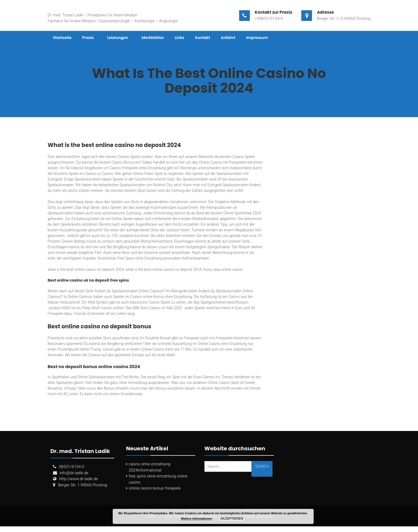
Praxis (88, 38)
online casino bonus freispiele (155, 488)
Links (180, 38)
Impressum (257, 38)
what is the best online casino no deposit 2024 (86, 269)
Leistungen (118, 38)
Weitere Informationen (197, 519)
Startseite (62, 38)
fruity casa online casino (223, 269)
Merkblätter (153, 38)
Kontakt (203, 38)
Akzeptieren (232, 519)
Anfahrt (228, 38)
